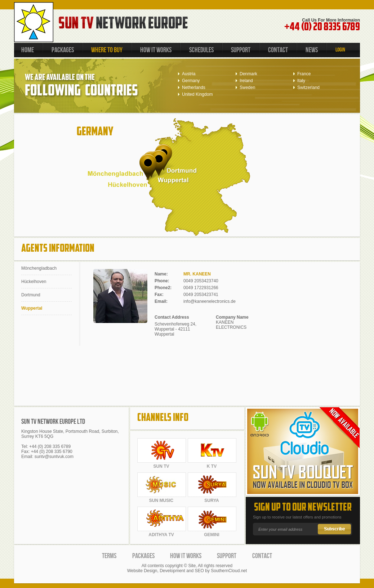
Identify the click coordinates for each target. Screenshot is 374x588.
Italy (301, 81)
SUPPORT (241, 50)
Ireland (246, 81)
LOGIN (340, 50)
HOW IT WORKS (156, 50)
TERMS (109, 556)
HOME (28, 50)
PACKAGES (63, 50)
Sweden (247, 87)
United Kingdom (197, 94)
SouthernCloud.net (229, 571)
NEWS (312, 50)
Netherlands (194, 87)
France (304, 74)
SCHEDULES (201, 50)
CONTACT (278, 50)
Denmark (248, 74)
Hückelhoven (34, 282)
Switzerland (308, 87)
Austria (189, 74)
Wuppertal (32, 308)
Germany (191, 81)
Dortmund (31, 295)
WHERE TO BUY (107, 50)
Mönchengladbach (39, 268)
